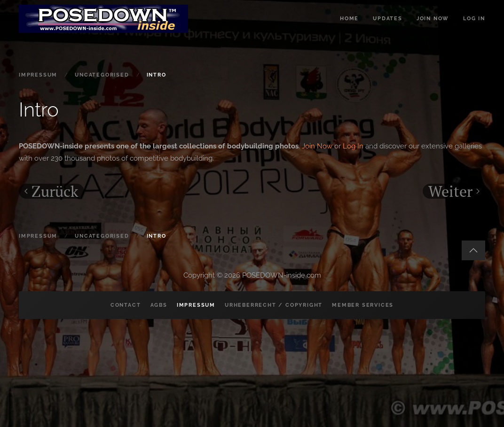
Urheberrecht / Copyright (274, 305)
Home (349, 19)
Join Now (317, 146)
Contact (126, 305)
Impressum (196, 305)
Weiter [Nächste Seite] (454, 191)
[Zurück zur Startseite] (103, 19)
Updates (388, 19)
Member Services (363, 305)
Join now (433, 19)
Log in (474, 19)
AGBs (159, 305)
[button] (473, 250)
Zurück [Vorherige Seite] (51, 191)
